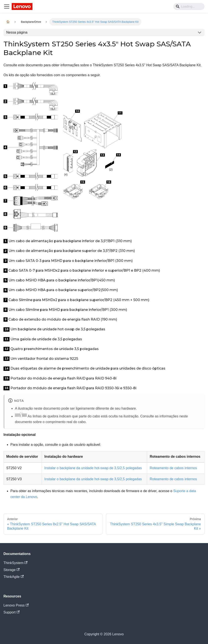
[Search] (189, 6)
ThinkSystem (15, 563)
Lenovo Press (16, 605)
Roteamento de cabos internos (173, 468)
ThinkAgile (14, 577)
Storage (11, 570)
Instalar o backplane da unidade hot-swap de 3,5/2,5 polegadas (93, 468)
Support (11, 612)
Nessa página (17, 32)
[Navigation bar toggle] (7, 6)
